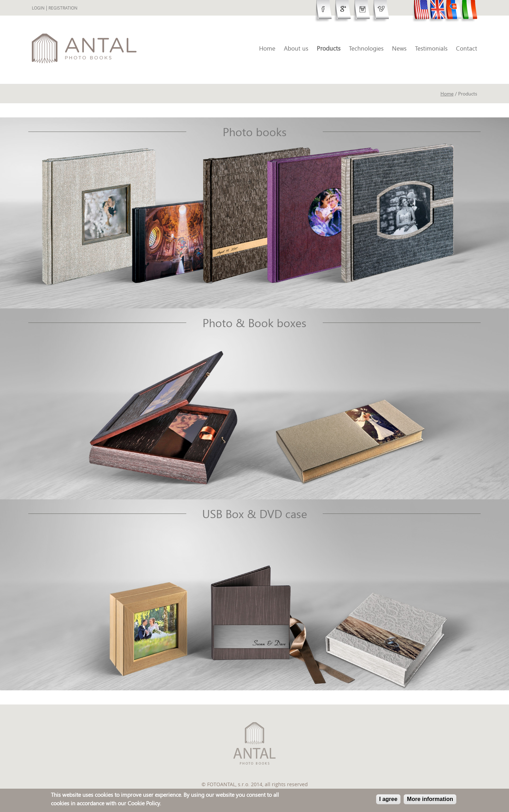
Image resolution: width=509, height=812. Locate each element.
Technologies (366, 48)
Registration (63, 8)
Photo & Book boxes (255, 323)
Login (38, 8)
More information (430, 800)
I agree (388, 800)
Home (267, 48)
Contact (467, 48)
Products (329, 48)
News (399, 48)
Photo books (255, 132)
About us (296, 48)
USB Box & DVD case (255, 514)
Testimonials (431, 48)
